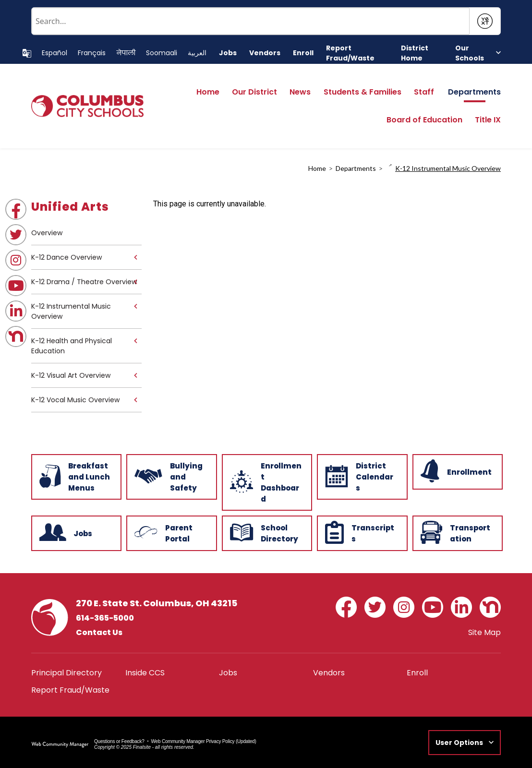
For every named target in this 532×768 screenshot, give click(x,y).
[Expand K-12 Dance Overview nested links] (135, 257)
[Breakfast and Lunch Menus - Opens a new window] (75, 476)
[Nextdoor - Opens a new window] (16, 336)
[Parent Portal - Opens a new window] (170, 532)
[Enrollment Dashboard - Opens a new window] (266, 481)
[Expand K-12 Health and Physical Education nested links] (135, 341)
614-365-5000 (105, 618)
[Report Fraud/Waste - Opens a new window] (357, 53)
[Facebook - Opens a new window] (16, 209)
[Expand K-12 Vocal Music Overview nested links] (135, 400)
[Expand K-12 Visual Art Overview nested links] (135, 375)
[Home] (208, 95)
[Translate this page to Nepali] (126, 53)
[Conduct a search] (251, 21)
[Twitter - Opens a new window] (16, 235)
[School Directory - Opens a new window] (266, 532)
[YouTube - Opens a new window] (16, 286)
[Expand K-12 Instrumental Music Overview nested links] (135, 306)
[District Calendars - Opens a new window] (361, 476)
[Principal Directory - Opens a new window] (66, 673)
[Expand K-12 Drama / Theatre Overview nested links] (135, 282)
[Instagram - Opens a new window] (16, 260)
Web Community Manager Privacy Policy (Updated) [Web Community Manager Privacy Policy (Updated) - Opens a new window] (204, 741)
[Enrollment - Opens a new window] (457, 471)
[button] (478, 53)
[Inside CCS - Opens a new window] (145, 673)
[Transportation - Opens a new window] (457, 532)
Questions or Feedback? (119, 741)
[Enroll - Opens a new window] (303, 53)
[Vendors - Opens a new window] (265, 53)
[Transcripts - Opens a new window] (361, 532)
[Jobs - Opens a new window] (228, 53)
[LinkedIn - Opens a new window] (16, 311)
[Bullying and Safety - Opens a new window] (170, 476)
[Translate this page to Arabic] (197, 53)
